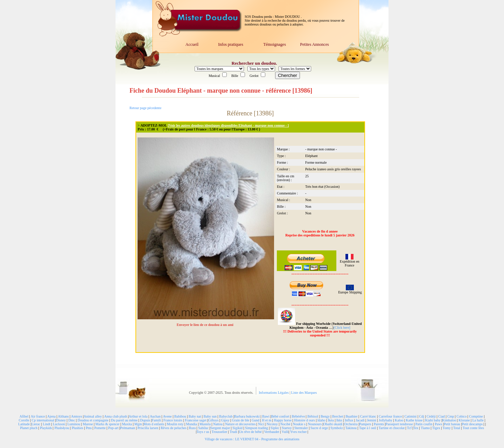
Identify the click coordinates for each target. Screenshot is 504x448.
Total (457, 428)
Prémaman (128, 428)
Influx (349, 420)
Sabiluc (203, 428)
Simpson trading (257, 428)
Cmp (451, 416)
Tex (416, 428)
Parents (379, 424)
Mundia (192, 424)
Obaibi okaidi (333, 424)
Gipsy (225, 420)
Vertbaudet (271, 432)
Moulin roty (175, 424)
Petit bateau (452, 424)
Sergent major (220, 428)
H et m (267, 420)
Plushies (78, 428)
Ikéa (331, 420)
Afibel (24, 416)
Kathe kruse (414, 420)
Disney (61, 420)
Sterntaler (301, 428)
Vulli (285, 432)
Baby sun (210, 416)
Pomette (100, 428)
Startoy (287, 428)
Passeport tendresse (399, 424)
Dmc (72, 420)
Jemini (372, 420)
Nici (261, 424)
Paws (438, 424)
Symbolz (337, 428)
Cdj (421, 416)
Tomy (447, 428)
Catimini (410, 416)
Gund (255, 420)
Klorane (464, 420)
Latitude (24, 424)
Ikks (339, 420)
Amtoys (77, 416)
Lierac (36, 424)
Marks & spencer (108, 424)
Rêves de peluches (174, 428)
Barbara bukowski (247, 416)
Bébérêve (299, 416)
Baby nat (195, 416)
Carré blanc (368, 416)
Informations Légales (274, 393)
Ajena (51, 416)
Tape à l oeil (368, 428)
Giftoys (213, 420)
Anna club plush (116, 416)
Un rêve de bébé (250, 432)
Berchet (338, 416)
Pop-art (113, 428)
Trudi (233, 432)
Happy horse (283, 420)
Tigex (436, 428)
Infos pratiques (231, 44)
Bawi (266, 416)
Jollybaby (386, 420)
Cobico (461, 416)
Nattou (218, 424)
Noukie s (299, 424)
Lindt (47, 424)
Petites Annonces (314, 44)
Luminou (74, 424)
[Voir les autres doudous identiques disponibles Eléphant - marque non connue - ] (228, 125)
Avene (167, 416)
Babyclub (226, 416)
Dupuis (145, 420)
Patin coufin (424, 424)
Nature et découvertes (240, 424)
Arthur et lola (138, 416)
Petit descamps (472, 424)
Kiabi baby (433, 420)
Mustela (205, 424)
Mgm (138, 424)
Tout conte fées (473, 428)
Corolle (24, 420)
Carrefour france (390, 416)
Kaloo (399, 420)
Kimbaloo (449, 420)
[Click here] (342, 328)
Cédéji (431, 416)
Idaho (321, 420)
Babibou (180, 416)
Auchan (155, 416)
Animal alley (93, 416)
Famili (156, 420)
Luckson (59, 424)
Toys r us (203, 432)
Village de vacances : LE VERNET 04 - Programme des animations (252, 439)
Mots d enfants (154, 424)
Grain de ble (240, 420)
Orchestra (351, 424)
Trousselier (220, 432)
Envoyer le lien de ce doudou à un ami (206, 325)
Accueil (192, 44)
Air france (38, 416)
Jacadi (360, 420)
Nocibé (285, 424)
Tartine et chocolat (392, 428)
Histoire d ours (304, 420)
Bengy (325, 416)
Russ (192, 428)
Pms (89, 428)
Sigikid (237, 428)
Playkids (46, 428)
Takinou (351, 428)
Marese (88, 424)
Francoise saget (196, 420)
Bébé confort (280, 416)
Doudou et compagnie (93, 420)
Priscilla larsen (148, 428)
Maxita (127, 424)
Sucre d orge (319, 428)
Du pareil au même (124, 420)
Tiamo (425, 428)
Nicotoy (272, 424)
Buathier (351, 416)
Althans (63, 416)
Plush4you (62, 428)
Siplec (275, 428)
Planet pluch (29, 428)
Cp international (43, 420)
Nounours (315, 424)
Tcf (409, 428)
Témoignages (275, 44)
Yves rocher (299, 432)
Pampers (365, 424)
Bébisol (313, 416)
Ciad (442, 416)
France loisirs (173, 420)
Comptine (476, 416)
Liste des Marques (304, 393)
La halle (478, 420)
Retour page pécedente (145, 108)
